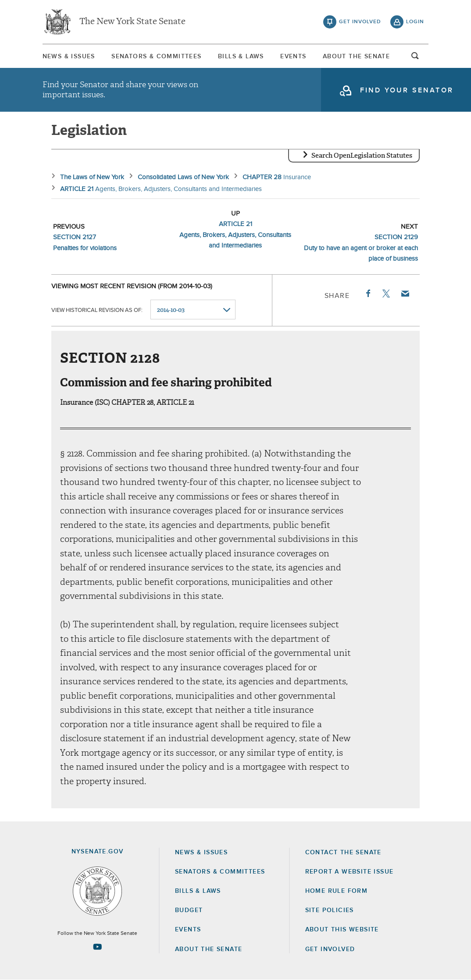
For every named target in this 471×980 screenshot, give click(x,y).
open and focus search (415, 58)
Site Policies (330, 910)
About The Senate (356, 57)
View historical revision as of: (97, 310)
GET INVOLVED (330, 949)
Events (293, 57)
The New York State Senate (132, 22)
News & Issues (69, 57)
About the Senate (209, 949)
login (415, 22)
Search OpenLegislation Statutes (362, 156)
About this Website (342, 930)
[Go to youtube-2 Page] (97, 947)
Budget (189, 910)
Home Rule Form (337, 891)
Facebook (368, 294)
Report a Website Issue (350, 872)
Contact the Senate (343, 853)
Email (405, 294)
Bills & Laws (241, 57)
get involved (360, 22)
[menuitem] (69, 56)
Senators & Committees (156, 57)
